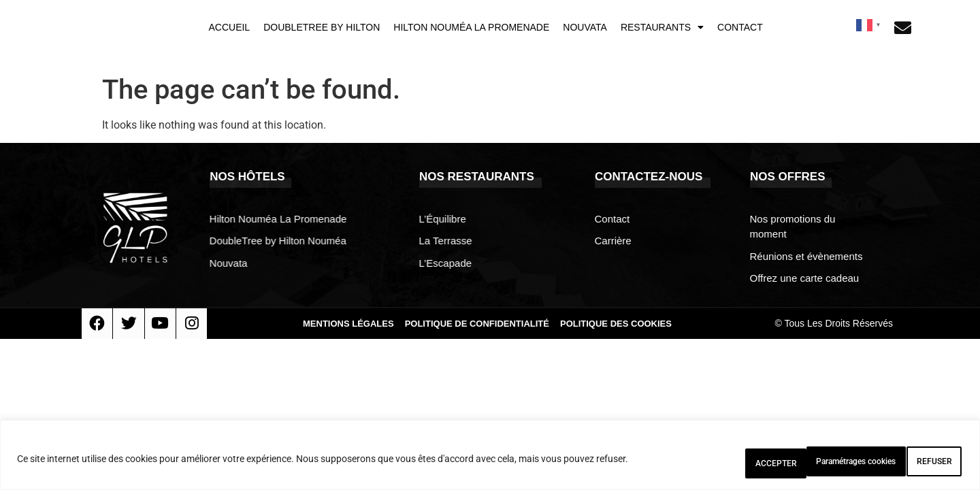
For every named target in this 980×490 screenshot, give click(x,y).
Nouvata (585, 27)
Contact (740, 27)
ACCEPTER (919, 463)
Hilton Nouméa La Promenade (471, 27)
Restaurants (662, 27)
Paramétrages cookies (717, 463)
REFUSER (831, 463)
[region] (490, 459)
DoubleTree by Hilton (322, 27)
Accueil (229, 27)
